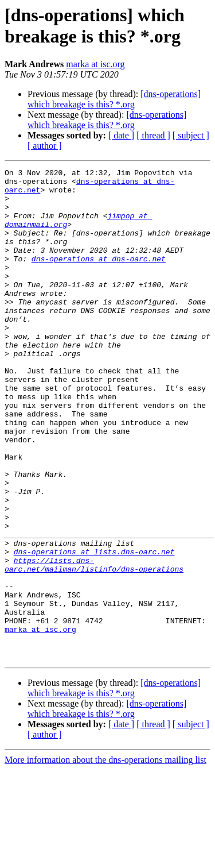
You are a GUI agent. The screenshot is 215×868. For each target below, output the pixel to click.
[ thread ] (153, 135)
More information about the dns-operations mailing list (105, 858)
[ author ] (45, 146)
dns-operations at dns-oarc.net (99, 277)
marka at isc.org (95, 64)
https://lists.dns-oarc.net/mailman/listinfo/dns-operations (94, 645)
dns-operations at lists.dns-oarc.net (94, 629)
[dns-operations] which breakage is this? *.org (114, 99)
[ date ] (121, 135)
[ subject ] (191, 135)
